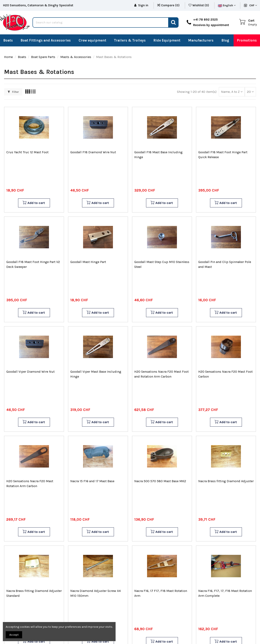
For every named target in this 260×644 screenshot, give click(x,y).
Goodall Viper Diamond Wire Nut (30, 372)
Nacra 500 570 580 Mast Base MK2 (160, 481)
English (227, 5)
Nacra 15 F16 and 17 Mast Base (92, 481)
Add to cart (34, 203)
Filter (13, 92)
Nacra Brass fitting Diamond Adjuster (226, 481)
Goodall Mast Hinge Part (88, 262)
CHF (253, 5)
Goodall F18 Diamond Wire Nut (93, 152)
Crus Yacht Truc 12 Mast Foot (27, 152)
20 (250, 92)
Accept (14, 635)
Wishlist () (199, 5)
